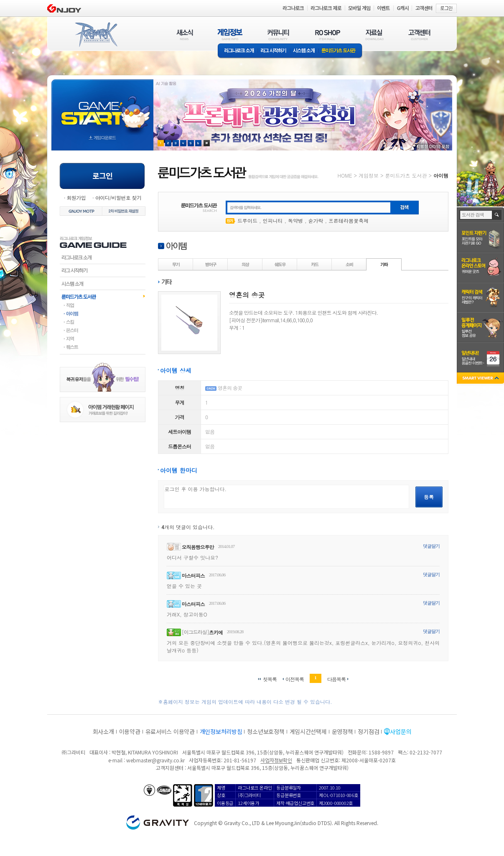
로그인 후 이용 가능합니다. (286, 497)
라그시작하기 (103, 270)
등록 (429, 497)
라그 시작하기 (274, 51)
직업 (103, 305)
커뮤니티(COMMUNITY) (278, 34)
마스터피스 (193, 575)
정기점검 (368, 731)
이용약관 (130, 731)
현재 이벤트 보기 (207, 143)
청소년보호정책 (266, 731)
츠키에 (216, 632)
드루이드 (247, 220)
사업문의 (401, 731)
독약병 (295, 220)
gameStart (102, 107)
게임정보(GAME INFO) (230, 34)
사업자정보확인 (276, 760)
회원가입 (76, 197)
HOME (345, 175)
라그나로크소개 (238, 51)
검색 (497, 215)
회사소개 (103, 731)
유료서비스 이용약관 (170, 731)
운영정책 (342, 731)
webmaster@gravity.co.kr (155, 760)
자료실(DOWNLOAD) (374, 34)
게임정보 (369, 175)
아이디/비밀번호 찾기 (118, 197)
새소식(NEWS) (185, 34)
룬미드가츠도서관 (103, 296)
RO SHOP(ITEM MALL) (328, 34)
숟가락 (316, 220)
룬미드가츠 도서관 (340, 51)
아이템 (103, 313)
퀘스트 (103, 347)
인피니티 (273, 220)
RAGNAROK (96, 35)
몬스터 (103, 330)
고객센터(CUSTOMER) (419, 34)
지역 (103, 339)
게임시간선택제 (308, 731)
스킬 (103, 322)
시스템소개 (304, 51)
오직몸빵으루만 (198, 547)
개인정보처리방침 (221, 731)
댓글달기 (431, 546)
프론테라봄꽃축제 (349, 220)
